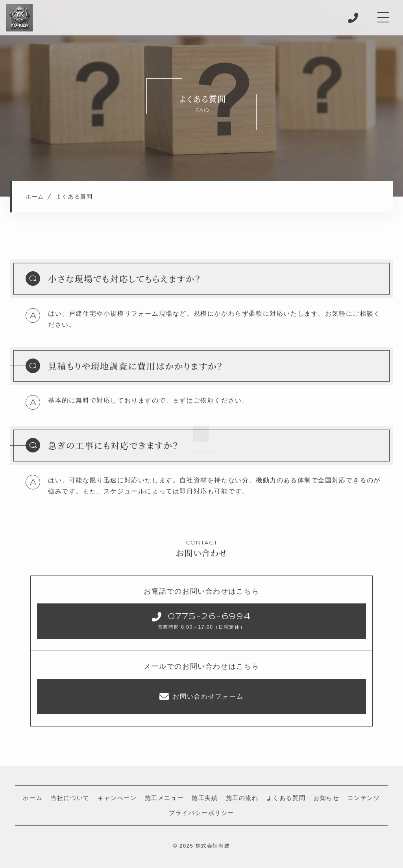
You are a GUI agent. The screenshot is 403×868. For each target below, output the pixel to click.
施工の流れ (242, 798)
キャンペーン (117, 798)
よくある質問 (286, 798)
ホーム (33, 798)
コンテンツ (364, 798)
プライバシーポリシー (201, 813)
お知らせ (326, 798)
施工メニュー (165, 798)
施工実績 (205, 798)
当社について (70, 798)
